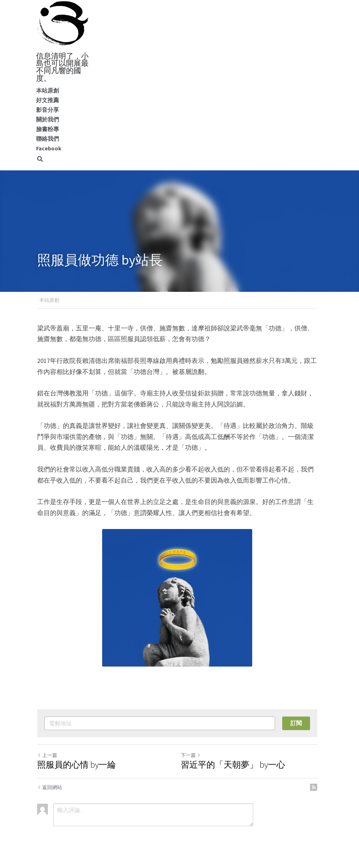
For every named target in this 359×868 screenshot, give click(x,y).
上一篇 (48, 755)
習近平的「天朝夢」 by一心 (235, 765)
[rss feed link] (318, 787)
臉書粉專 (48, 129)
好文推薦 (48, 100)
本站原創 (48, 90)
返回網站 (50, 787)
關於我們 (48, 119)
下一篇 (193, 755)
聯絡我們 (48, 139)
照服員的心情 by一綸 (77, 765)
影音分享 (48, 110)
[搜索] (40, 159)
